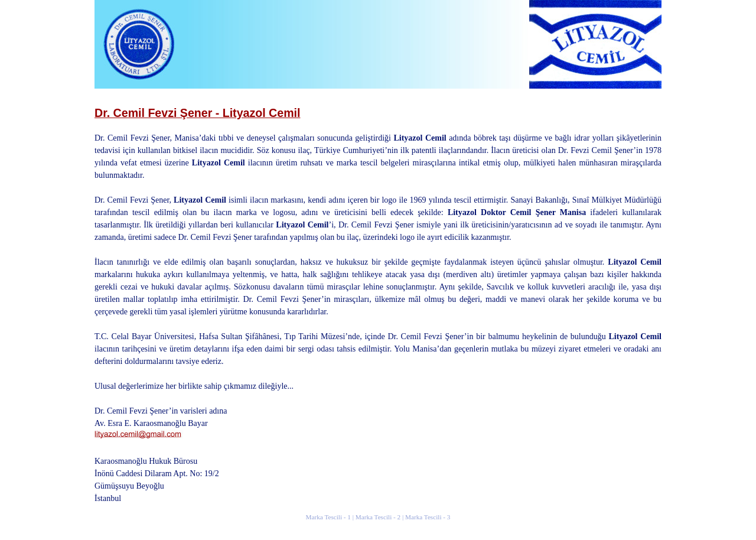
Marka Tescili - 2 (378, 517)
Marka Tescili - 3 (428, 517)
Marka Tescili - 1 (328, 517)
